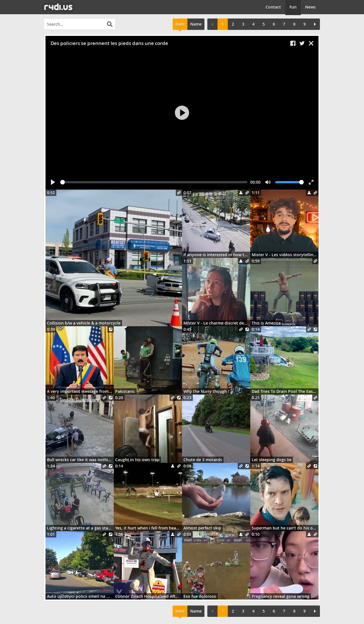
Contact (273, 7)
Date (180, 24)
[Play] (182, 113)
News (310, 7)
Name (196, 24)
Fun (293, 7)
